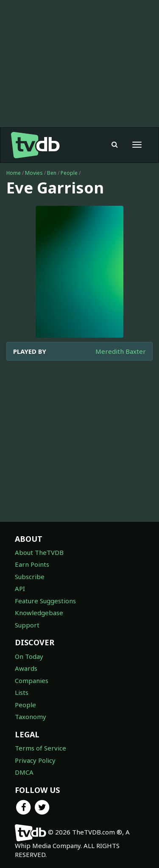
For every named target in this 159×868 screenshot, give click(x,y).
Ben (52, 173)
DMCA (24, 772)
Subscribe (30, 577)
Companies (32, 680)
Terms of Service (40, 748)
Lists (22, 692)
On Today (29, 656)
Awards (26, 668)
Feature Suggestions (45, 601)
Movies (34, 173)
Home (14, 173)
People (69, 173)
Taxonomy (31, 717)
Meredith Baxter (121, 351)
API (20, 588)
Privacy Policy (35, 760)
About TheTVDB (39, 552)
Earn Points (32, 564)
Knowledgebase (39, 613)
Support (27, 625)
